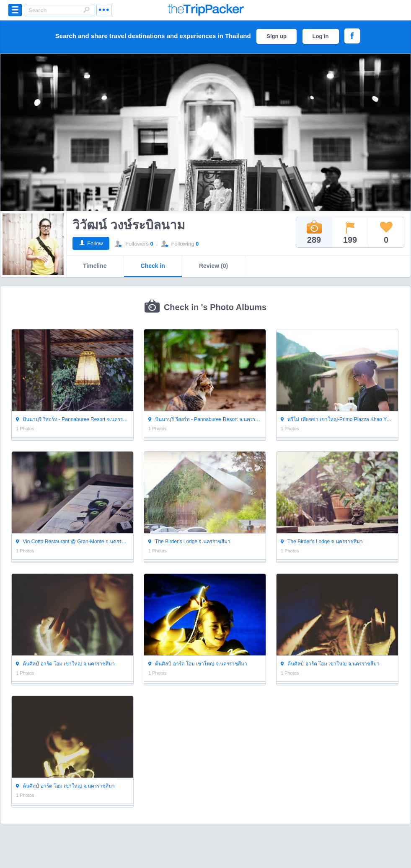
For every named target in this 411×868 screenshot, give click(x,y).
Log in (321, 36)
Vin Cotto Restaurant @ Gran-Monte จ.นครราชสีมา (72, 541)
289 (314, 232)
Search (86, 10)
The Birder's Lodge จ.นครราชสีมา (189, 541)
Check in (153, 266)
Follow (95, 243)
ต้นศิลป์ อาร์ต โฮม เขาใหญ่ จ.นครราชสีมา (65, 664)
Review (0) (213, 266)
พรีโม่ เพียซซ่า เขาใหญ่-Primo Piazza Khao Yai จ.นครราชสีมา (337, 419)
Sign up (277, 36)
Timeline (95, 266)
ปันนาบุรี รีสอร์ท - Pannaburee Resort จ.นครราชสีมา (72, 419)
